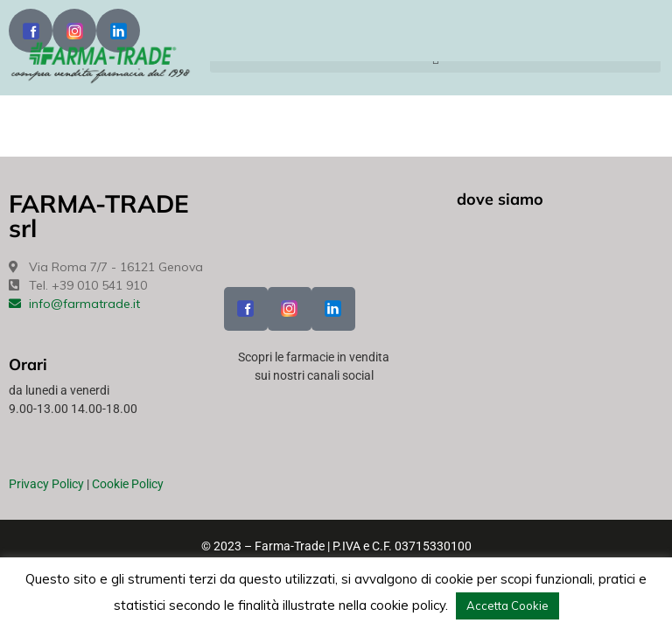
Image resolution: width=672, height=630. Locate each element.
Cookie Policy (128, 484)
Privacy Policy (46, 484)
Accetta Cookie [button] (507, 605)
